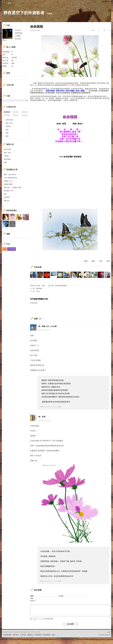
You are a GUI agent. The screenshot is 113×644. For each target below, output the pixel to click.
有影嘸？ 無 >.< (9, 181)
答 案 (38, 291)
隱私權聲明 (47, 635)
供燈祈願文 (7, 159)
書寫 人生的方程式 (10, 175)
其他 (43, 286)
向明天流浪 (34, 303)
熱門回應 (16, 115)
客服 (53, 635)
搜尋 (26, 78)
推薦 (93, 261)
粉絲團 (5, 642)
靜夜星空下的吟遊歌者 (24, 13)
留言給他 (18, 39)
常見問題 (23, 635)
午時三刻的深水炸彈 (10, 178)
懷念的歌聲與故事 (61, 286)
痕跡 (7, 136)
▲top (109, 632)
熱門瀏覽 (7, 115)
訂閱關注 (18, 36)
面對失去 (7, 201)
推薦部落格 (19, 33)
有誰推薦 (38, 267)
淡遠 (7, 130)
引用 (101, 261)
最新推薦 (24, 112)
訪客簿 (36, 3)
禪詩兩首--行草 (9, 191)
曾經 (7, 133)
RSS (5, 249)
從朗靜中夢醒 (8, 184)
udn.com (108, 635)
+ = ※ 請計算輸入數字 (42, 619)
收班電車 (7, 197)
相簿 (23, 3)
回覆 (86, 261)
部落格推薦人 (12, 210)
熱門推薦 (24, 115)
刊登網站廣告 (7, 635)
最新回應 (16, 112)
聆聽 (5, 162)
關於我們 (16, 635)
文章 (10, 3)
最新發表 (7, 112)
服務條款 (30, 635)
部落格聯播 (12, 249)
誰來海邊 (39, 288)
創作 (39, 286)
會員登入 (33, 601)
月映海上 (8, 126)
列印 (108, 261)
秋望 (5, 194)
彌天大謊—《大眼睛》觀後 (12, 188)
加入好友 (18, 30)
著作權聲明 (38, 635)
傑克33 (43, 407)
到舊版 (50, 14)
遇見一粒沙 (9, 123)
